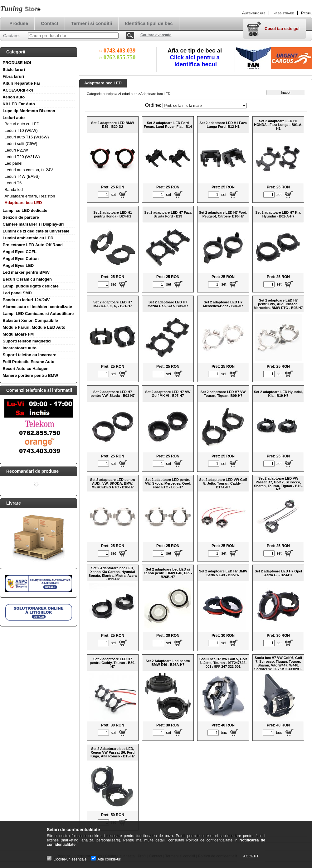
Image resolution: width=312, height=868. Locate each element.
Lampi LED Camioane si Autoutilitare (38, 314)
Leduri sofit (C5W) (21, 144)
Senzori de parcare (21, 217)
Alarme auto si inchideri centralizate (38, 307)
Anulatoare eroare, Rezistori (30, 196)
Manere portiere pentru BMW (31, 375)
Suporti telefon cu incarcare (30, 355)
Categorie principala (102, 94)
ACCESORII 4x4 (18, 90)
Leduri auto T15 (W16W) (27, 137)
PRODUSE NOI (17, 63)
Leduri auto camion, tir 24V (29, 170)
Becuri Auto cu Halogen (26, 369)
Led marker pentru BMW (26, 272)
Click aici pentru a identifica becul (196, 61)
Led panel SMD (17, 293)
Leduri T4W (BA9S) (22, 176)
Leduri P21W (16, 150)
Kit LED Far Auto (19, 104)
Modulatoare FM (18, 334)
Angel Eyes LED (18, 265)
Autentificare (254, 13)
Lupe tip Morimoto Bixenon (29, 111)
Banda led (14, 190)
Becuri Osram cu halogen (27, 279)
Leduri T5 (13, 183)
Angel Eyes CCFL (20, 252)
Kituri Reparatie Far (22, 83)
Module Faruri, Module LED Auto (34, 327)
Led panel (14, 163)
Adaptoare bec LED (23, 203)
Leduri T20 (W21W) (22, 157)
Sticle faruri (14, 70)
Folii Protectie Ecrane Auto (29, 362)
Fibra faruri (14, 76)
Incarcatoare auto (20, 348)
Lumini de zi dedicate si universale (36, 231)
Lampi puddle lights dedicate (31, 286)
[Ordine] (205, 106)
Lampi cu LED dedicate (25, 210)
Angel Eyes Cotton (21, 259)
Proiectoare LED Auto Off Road (33, 245)
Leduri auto (14, 118)
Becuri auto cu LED (22, 124)
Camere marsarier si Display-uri (33, 224)
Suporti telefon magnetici (27, 341)
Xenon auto (14, 97)
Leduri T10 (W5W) (21, 130)
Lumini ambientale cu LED (28, 238)
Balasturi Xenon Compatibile (30, 320)
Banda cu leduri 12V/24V (26, 300)
